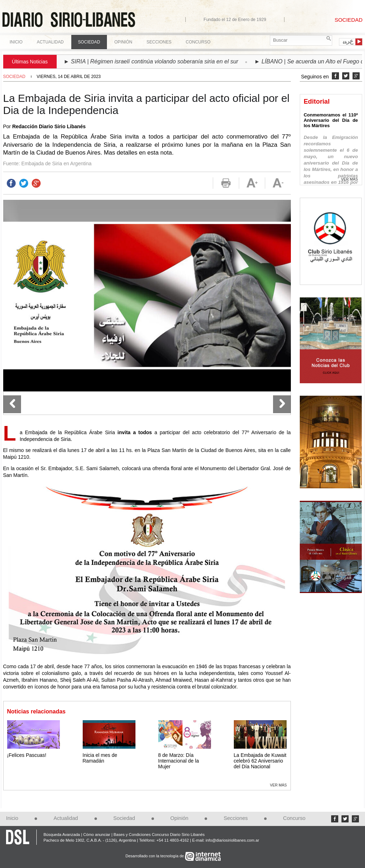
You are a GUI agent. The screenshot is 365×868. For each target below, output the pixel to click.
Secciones (236, 818)
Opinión (179, 818)
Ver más (278, 785)
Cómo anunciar (97, 835)
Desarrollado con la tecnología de (155, 856)
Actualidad (66, 818)
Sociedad (14, 77)
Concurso (198, 42)
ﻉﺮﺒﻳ (348, 41)
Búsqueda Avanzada (62, 835)
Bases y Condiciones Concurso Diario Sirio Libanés (159, 835)
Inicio (16, 42)
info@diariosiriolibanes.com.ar (232, 840)
